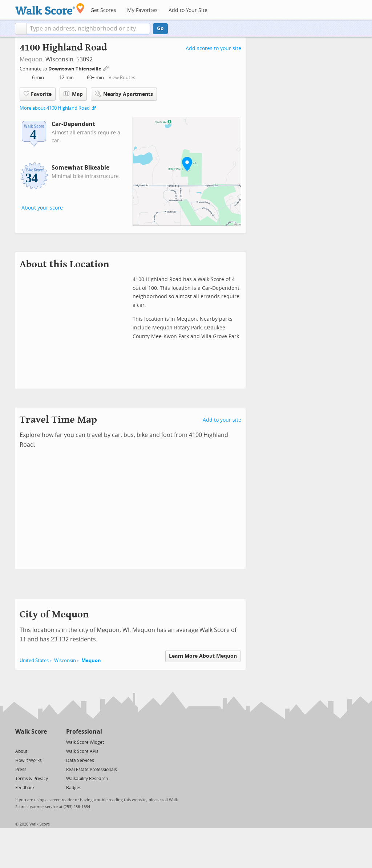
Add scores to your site (213, 48)
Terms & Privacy (32, 779)
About (21, 751)
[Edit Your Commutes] (106, 68)
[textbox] (88, 29)
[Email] (42, 742)
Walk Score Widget (85, 742)
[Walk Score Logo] (50, 9)
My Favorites (142, 10)
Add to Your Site (188, 10)
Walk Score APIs (82, 751)
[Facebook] (31, 742)
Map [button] (73, 94)
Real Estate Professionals (92, 770)
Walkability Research (87, 779)
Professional (84, 732)
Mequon (31, 59)
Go (160, 29)
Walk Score (31, 732)
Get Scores (103, 10)
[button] (21, 29)
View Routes (122, 78)
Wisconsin (65, 660)
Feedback (25, 788)
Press (21, 770)
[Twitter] (19, 742)
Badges (74, 788)
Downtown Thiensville (75, 69)
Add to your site (222, 420)
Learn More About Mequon (203, 656)
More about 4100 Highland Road (55, 108)
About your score (42, 208)
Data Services (80, 760)
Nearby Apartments (124, 94)
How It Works (29, 760)
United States (34, 660)
